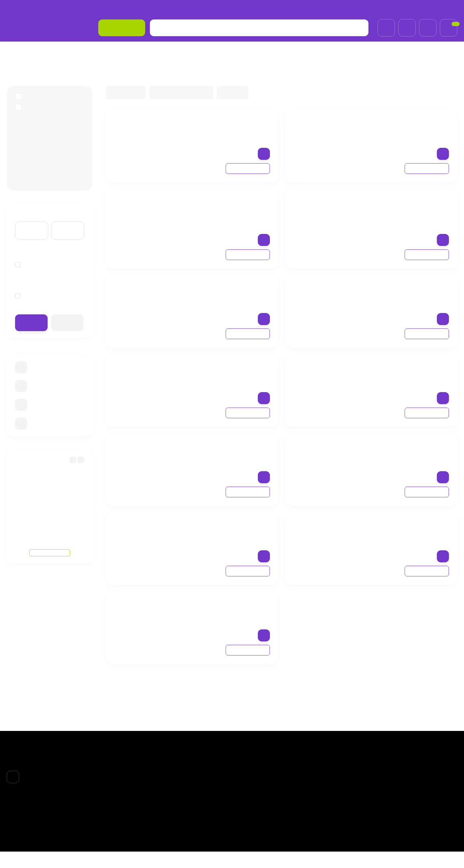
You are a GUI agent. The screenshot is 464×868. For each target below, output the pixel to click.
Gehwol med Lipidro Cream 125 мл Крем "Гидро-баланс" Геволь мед (224, 208)
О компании (21, 8)
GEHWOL (71, 51)
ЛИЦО (246, 783)
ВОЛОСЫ (249, 792)
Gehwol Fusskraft (41, 159)
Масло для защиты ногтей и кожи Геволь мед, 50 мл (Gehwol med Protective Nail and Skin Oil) (401, 297)
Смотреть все (50, 548)
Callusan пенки (39, 137)
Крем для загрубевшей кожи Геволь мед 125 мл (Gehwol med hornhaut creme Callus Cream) (403, 376)
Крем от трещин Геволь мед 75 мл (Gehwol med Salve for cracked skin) (223, 373)
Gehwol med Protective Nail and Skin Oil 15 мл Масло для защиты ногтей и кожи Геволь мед (225, 535)
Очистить (67, 332)
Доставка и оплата (63, 8)
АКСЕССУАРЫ (254, 817)
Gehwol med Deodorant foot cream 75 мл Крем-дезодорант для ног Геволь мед (221, 297)
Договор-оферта (156, 8)
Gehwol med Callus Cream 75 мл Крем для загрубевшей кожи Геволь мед (402, 452)
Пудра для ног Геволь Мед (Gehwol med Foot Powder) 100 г (399, 531)
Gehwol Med (36, 170)
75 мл (26, 305)
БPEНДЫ (40, 51)
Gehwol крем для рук (47, 181)
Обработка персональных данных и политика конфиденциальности (261, 8)
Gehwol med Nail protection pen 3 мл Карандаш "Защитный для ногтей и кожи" (399, 132)
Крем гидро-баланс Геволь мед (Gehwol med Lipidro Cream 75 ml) (400, 208)
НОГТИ (247, 809)
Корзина (324, 774)
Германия (31, 274)
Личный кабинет (332, 783)
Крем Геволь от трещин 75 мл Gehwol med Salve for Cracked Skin (225, 129)
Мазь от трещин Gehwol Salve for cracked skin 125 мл (225, 607)
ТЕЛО (245, 800)
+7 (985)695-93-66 (432, 8)
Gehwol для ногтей (44, 148)
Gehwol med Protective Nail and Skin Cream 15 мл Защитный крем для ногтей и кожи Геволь (224, 455)
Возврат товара (111, 8)
